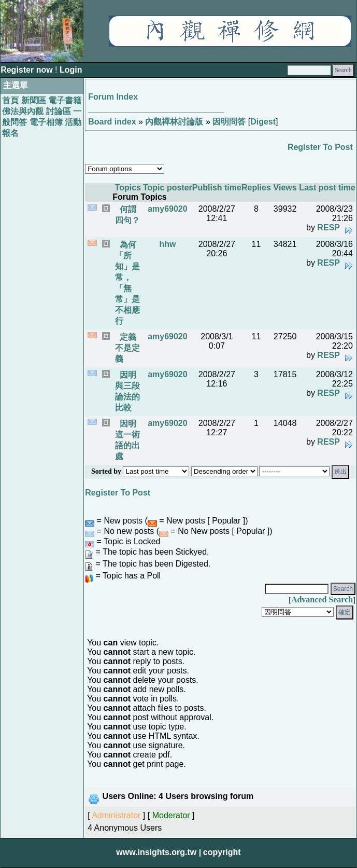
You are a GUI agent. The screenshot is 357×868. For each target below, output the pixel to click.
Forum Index (113, 97)
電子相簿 (46, 122)
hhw (167, 244)
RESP (329, 228)
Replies (256, 188)
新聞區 (34, 100)
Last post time (327, 188)
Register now (28, 70)
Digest (263, 122)
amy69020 (168, 209)
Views (285, 188)
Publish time (217, 188)
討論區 (59, 111)
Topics (128, 188)
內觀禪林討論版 (174, 122)
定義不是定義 (127, 348)
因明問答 (229, 122)
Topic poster (168, 188)
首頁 (10, 100)
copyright (222, 852)
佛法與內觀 (23, 111)
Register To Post (320, 147)
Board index (112, 122)
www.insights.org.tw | (159, 852)
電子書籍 (65, 100)
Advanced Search (322, 600)
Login (71, 70)
